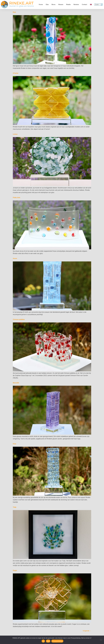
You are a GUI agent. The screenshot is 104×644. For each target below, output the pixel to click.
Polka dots (17, 198)
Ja (43, 641)
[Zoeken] (102, 5)
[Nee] (101, 640)
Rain (14, 12)
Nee (48, 641)
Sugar (15, 570)
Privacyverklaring (57, 641)
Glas (47, 4)
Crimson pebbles (19, 319)
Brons (54, 4)
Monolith (16, 383)
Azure (15, 258)
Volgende (87, 631)
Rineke (68, 4)
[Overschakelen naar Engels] (91, 4)
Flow (14, 444)
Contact (84, 4)
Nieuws (61, 4)
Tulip (15, 507)
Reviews (76, 4)
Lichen (15, 134)
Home (41, 4)
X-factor (16, 73)
